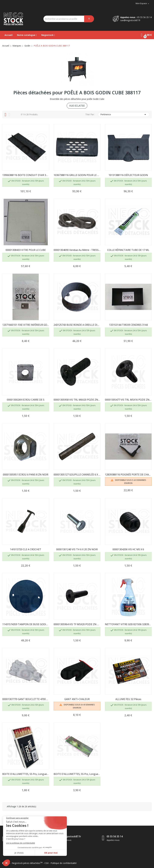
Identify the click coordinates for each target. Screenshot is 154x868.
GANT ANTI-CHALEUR (77, 699)
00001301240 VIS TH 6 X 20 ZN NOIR (77, 549)
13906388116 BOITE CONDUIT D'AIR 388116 (26, 175)
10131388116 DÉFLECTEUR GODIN (128, 175)
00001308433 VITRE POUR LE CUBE (26, 250)
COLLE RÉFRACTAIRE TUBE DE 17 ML (128, 250)
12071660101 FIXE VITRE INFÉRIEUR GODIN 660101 (26, 325)
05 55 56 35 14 (144, 17)
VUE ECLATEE (77, 106)
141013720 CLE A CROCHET (26, 549)
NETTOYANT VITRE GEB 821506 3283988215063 (128, 624)
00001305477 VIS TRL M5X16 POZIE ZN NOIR (128, 400)
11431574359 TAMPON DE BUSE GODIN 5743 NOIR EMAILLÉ (26, 624)
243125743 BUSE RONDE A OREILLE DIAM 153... (77, 325)
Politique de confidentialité (64, 863)
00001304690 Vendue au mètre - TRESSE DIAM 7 (77, 250)
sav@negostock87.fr (130, 20)
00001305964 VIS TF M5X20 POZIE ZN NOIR (77, 624)
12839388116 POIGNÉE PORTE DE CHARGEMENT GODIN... (128, 475)
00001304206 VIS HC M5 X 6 (128, 549)
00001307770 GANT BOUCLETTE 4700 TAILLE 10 (26, 699)
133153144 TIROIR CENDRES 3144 (128, 325)
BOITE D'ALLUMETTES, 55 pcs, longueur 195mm (77, 774)
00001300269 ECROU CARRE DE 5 (26, 400)
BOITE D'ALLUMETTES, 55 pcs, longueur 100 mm (26, 774)
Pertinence (124, 114)
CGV (47, 863)
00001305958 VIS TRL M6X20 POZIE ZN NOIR (77, 400)
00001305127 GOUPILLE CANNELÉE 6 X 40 (77, 475)
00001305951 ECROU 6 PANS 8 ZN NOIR (26, 475)
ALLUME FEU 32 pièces (128, 699)
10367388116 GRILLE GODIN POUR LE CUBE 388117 (77, 175)
